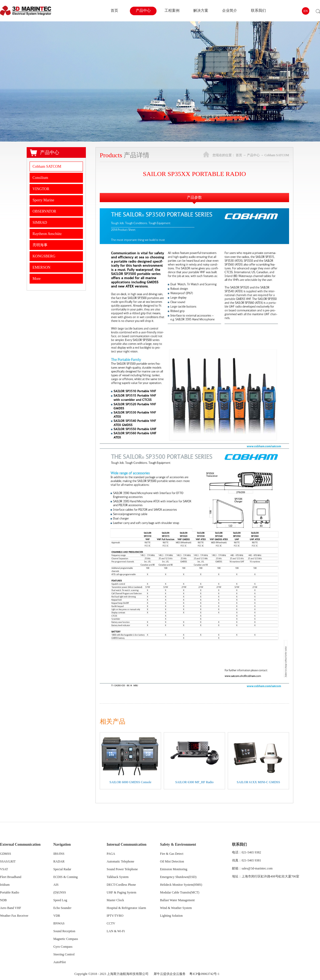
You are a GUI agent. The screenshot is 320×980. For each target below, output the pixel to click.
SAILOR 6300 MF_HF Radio (194, 782)
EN (306, 11)
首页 (114, 11)
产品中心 (253, 155)
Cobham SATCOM (277, 155)
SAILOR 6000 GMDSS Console (130, 782)
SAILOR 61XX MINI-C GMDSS (258, 782)
